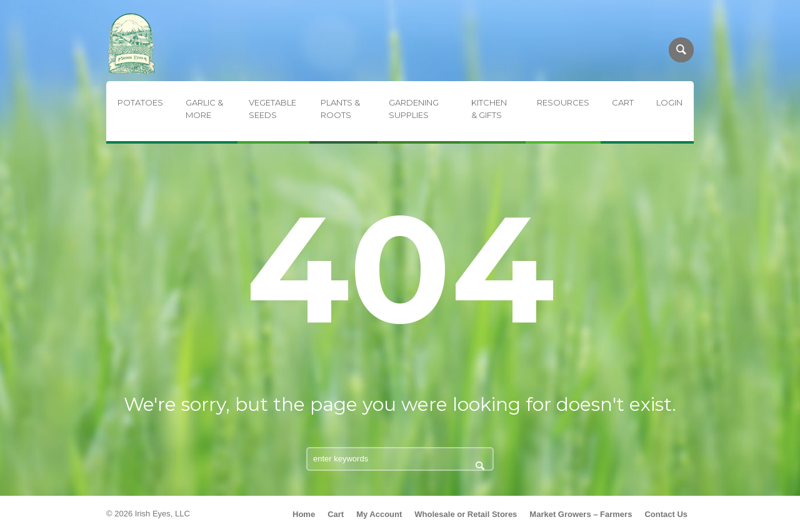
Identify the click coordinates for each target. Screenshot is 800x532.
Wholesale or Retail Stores (466, 514)
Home (304, 514)
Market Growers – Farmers (581, 514)
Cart (336, 514)
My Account (379, 514)
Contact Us (666, 514)
